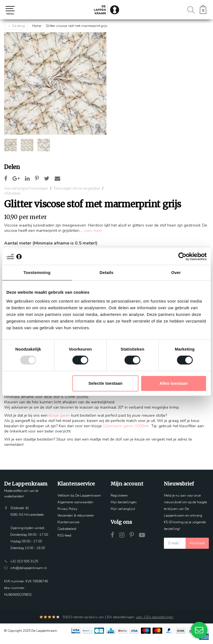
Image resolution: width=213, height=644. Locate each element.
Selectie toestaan (106, 383)
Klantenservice (68, 522)
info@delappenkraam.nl (29, 568)
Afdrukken (12, 193)
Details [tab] (106, 272)
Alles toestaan (174, 383)
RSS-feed (64, 535)
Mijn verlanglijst (123, 509)
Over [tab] (176, 272)
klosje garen (59, 415)
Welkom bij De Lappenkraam (79, 495)
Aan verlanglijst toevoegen (26, 188)
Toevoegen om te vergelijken (77, 188)
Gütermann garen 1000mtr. (126, 426)
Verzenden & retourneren (76, 515)
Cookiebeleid (67, 529)
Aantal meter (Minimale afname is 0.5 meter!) (51, 243)
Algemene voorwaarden (75, 502)
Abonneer (197, 543)
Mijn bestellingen (124, 502)
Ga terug (16, 26)
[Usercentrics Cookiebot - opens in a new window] (182, 256)
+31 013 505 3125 (24, 561)
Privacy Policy (67, 509)
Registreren (119, 495)
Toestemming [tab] (37, 272)
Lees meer (93, 231)
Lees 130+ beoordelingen (155, 617)
